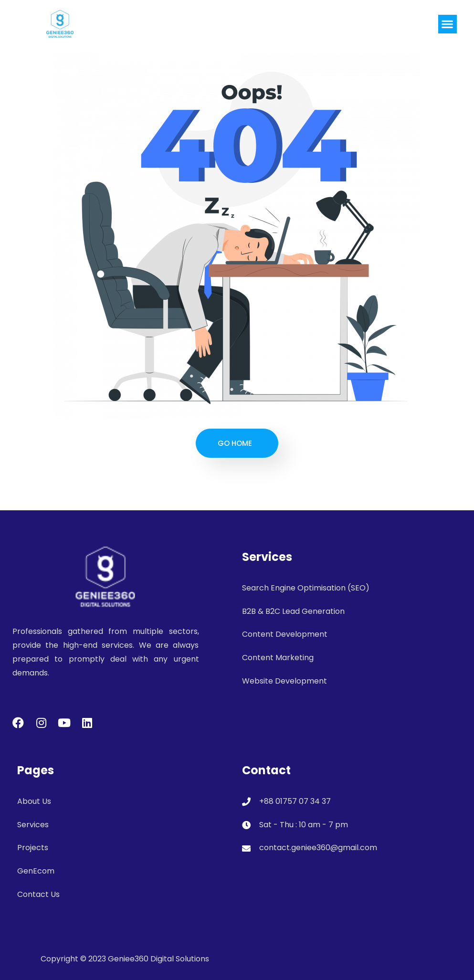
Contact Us (38, 894)
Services (33, 825)
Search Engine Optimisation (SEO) (306, 588)
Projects (33, 848)
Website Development (284, 681)
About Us (34, 801)
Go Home (235, 443)
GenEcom (36, 871)
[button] (448, 24)
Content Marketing (278, 658)
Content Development (285, 634)
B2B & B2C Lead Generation (293, 611)
